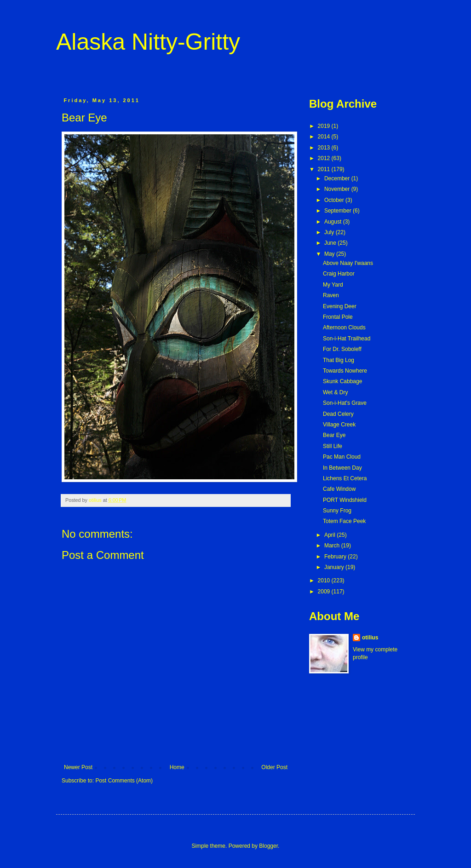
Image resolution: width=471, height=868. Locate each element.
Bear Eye (334, 435)
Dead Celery (338, 414)
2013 (325, 148)
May (330, 254)
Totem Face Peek (344, 521)
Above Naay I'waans (348, 263)
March (333, 546)
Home (177, 767)
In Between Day (342, 468)
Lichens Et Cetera (345, 478)
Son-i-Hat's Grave (345, 403)
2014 (325, 137)
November (338, 189)
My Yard (333, 285)
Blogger (268, 846)
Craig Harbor (339, 274)
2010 (325, 581)
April (330, 535)
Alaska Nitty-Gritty (148, 42)
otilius (370, 638)
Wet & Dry (335, 392)
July (330, 232)
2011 (325, 169)
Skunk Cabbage (342, 381)
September (339, 211)
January (335, 567)
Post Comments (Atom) (124, 781)
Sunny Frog (337, 511)
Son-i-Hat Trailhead (347, 339)
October (335, 200)
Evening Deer (340, 306)
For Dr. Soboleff (342, 349)
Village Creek (339, 425)
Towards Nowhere (345, 371)
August (334, 222)
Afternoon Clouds (344, 328)
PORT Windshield (345, 500)
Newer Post (78, 767)
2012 (325, 158)
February (336, 557)
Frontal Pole (338, 317)
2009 (325, 592)
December (338, 178)
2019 (325, 126)
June (331, 243)
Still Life (333, 446)
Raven (331, 295)
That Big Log (339, 360)
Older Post (274, 767)
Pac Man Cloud (342, 457)
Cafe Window (339, 489)
